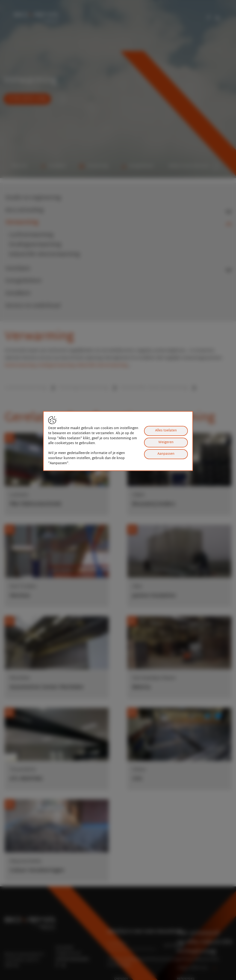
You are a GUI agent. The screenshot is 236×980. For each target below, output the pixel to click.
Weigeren (166, 442)
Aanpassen (166, 454)
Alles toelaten (166, 431)
